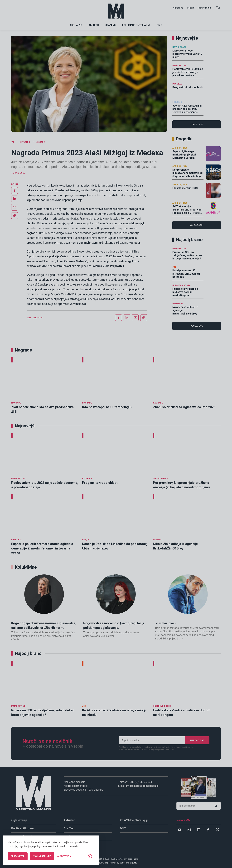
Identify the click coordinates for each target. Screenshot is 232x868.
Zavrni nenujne (42, 856)
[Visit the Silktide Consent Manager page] (90, 856)
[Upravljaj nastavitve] (64, 856)
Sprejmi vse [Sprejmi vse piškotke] (18, 856)
